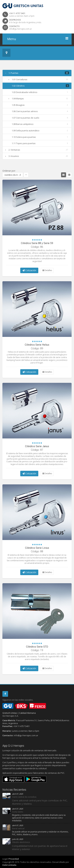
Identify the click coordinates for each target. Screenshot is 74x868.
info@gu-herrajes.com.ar (21, 29)
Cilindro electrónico (21, 842)
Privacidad (14, 859)
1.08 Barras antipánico (23, 124)
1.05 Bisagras (18, 105)
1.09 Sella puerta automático (26, 131)
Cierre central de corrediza (24, 797)
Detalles (47, 270)
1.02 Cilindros (18, 86)
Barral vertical (18, 828)
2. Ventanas (14, 150)
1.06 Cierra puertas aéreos (25, 111)
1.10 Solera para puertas (24, 137)
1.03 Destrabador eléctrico (25, 92)
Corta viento (18, 812)
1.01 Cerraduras (20, 79)
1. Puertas (13, 73)
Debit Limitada (9, 865)
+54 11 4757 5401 (17, 13)
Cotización (29, 270)
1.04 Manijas (18, 98)
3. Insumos (14, 156)
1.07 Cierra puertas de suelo (25, 118)
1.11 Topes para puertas (24, 143)
